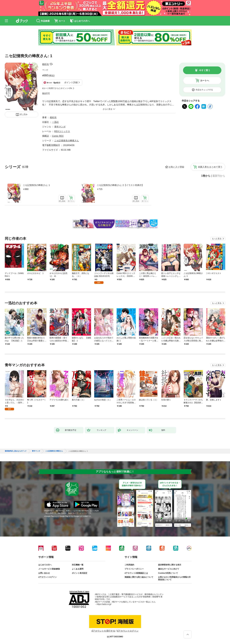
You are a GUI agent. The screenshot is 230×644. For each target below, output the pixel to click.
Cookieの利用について (168, 573)
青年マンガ (60, 127)
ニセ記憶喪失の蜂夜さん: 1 (36, 185)
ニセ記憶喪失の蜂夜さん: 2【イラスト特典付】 (120, 185)
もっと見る (217, 239)
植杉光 (46, 64)
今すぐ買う (205, 70)
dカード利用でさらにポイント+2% (57, 88)
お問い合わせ (44, 573)
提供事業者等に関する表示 (170, 565)
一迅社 (55, 122)
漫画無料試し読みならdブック (16, 451)
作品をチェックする (204, 90)
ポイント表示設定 (80, 573)
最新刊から (219, 176)
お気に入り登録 (176, 167)
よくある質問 (78, 569)
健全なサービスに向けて (169, 569)
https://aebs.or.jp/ (104, 604)
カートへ (205, 80)
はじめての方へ (45, 565)
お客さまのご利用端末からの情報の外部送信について (174, 578)
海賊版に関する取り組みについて (139, 577)
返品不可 (46, 93)
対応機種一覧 (78, 565)
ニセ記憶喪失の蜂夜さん (67, 141)
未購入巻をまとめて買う (210, 167)
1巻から (206, 176)
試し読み (24, 114)
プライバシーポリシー (134, 569)
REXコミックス (62, 131)
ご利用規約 (129, 565)
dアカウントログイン (48, 577)
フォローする (51, 64)
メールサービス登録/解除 (49, 569)
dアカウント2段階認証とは (136, 573)
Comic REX (58, 136)
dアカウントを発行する (103, 631)
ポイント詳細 (71, 82)
